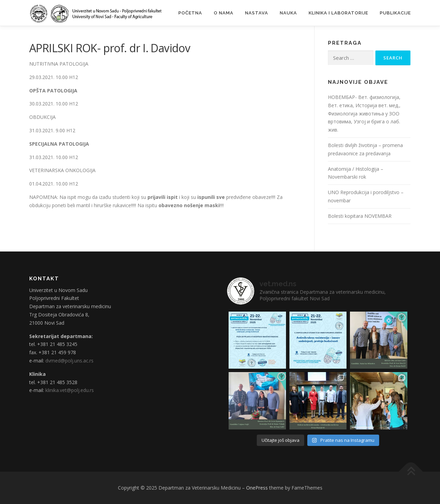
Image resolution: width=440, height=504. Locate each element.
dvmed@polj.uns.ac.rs (69, 361)
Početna (190, 13)
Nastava (257, 13)
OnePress (257, 488)
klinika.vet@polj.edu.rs (70, 390)
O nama (224, 13)
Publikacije (395, 13)
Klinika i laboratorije (338, 13)
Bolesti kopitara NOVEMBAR (360, 216)
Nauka (288, 13)
